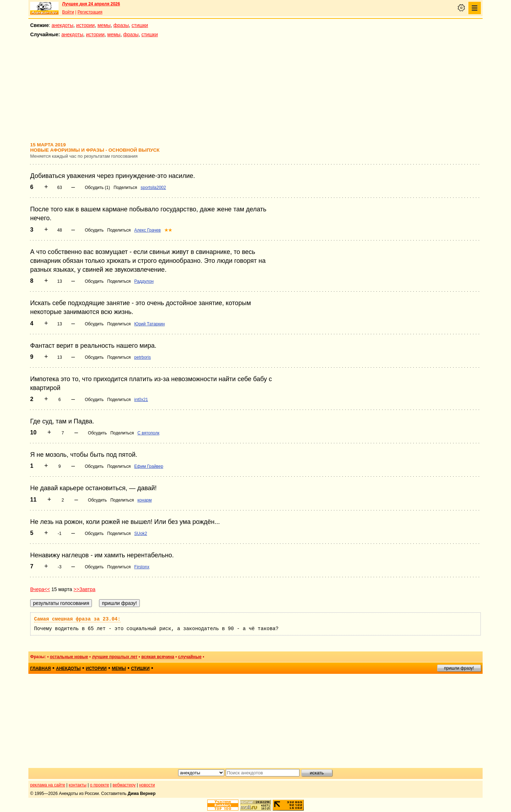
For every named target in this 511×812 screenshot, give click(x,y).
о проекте (100, 785)
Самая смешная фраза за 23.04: (77, 619)
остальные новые (69, 657)
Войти (68, 12)
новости (147, 785)
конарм (144, 500)
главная (40, 668)
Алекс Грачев (147, 230)
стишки (140, 25)
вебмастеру (124, 785)
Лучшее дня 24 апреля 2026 (91, 4)
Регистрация (90, 12)
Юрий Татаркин (149, 324)
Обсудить (94, 230)
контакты (78, 785)
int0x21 (141, 400)
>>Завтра (84, 589)
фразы (121, 25)
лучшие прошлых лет (115, 657)
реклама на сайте (48, 785)
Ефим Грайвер (149, 466)
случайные (190, 657)
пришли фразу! (459, 668)
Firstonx (142, 567)
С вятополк (148, 433)
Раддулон (144, 281)
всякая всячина (158, 657)
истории (86, 25)
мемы (104, 25)
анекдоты (62, 25)
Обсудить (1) (97, 188)
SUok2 (141, 534)
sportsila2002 (153, 188)
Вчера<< (40, 589)
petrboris (142, 357)
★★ (168, 230)
